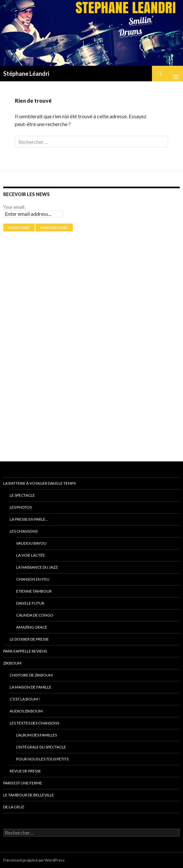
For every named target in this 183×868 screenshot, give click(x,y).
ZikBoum (12, 663)
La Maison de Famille (31, 687)
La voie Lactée (31, 555)
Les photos (21, 507)
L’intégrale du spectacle (41, 747)
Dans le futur (30, 603)
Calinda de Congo (35, 615)
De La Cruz (14, 807)
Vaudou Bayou (31, 543)
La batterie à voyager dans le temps (39, 483)
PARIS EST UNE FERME (23, 783)
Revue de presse (25, 771)
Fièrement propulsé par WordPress (34, 860)
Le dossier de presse (29, 639)
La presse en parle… (29, 519)
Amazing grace (32, 627)
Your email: (14, 207)
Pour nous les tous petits (42, 759)
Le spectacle (22, 495)
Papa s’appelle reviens (25, 651)
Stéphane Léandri (26, 74)
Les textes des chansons (34, 723)
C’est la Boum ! (25, 699)
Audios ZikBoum (26, 711)
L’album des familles (37, 735)
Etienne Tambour (34, 591)
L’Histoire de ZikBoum (31, 675)
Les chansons (24, 531)
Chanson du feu (33, 579)
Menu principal (173, 74)
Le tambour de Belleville (29, 795)
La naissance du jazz (37, 567)
